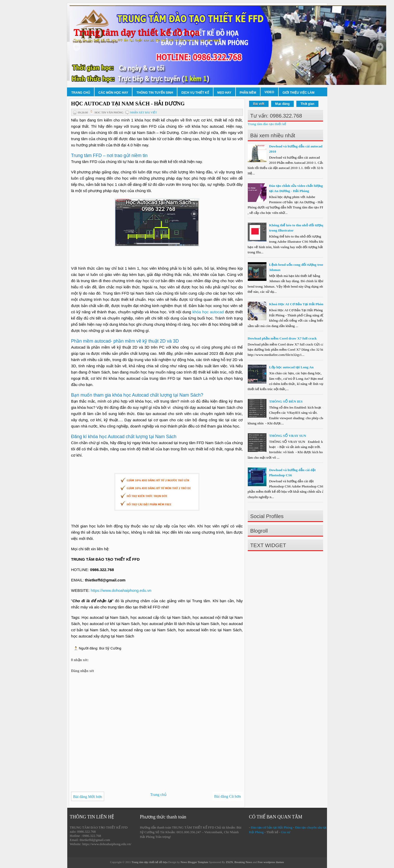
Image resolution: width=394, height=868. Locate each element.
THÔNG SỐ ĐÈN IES (286, 401)
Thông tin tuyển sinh (155, 93)
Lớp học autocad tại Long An (291, 367)
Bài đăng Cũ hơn (228, 796)
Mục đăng (283, 104)
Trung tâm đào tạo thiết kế (267, 124)
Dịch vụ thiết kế (195, 93)
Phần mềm (248, 93)
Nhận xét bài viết (143, 112)
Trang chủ (81, 93)
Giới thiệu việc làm (299, 93)
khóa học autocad (209, 312)
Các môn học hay (113, 93)
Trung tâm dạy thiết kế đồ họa (137, 33)
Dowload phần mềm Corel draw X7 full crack (282, 338)
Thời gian (307, 104)
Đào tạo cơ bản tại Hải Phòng (272, 827)
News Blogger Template (194, 862)
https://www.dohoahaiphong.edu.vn (121, 590)
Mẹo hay (224, 93)
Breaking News (243, 862)
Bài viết (259, 104)
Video (269, 92)
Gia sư (286, 832)
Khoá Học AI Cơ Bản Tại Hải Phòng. (298, 304)
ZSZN (229, 862)
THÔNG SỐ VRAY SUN (288, 436)
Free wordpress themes (271, 862)
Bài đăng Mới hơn (88, 797)
